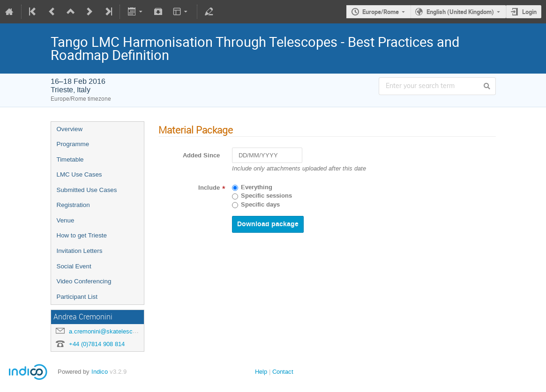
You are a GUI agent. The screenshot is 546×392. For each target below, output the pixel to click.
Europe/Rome (381, 12)
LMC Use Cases (79, 174)
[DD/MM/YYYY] (267, 155)
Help (261, 372)
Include (209, 188)
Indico (100, 372)
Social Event (74, 266)
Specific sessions (266, 196)
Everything (257, 187)
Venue (66, 220)
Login (529, 12)
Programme (73, 144)
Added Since (201, 155)
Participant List (77, 297)
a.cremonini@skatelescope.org (111, 331)
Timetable (70, 159)
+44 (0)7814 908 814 (97, 344)
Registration (73, 205)
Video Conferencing (84, 281)
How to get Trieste (82, 235)
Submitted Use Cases (87, 190)
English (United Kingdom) (460, 12)
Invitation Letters (80, 251)
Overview (70, 129)
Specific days (260, 205)
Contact (283, 372)
